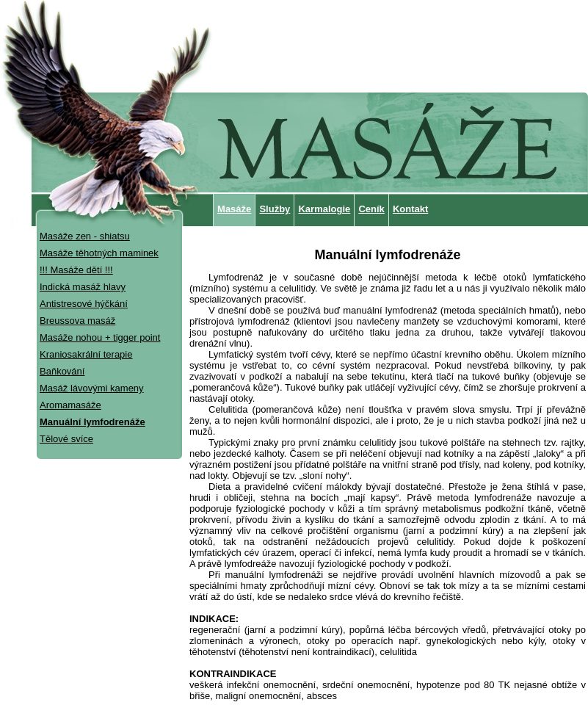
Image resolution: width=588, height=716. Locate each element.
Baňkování (62, 371)
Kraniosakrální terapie (86, 354)
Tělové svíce (66, 439)
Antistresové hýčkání (84, 304)
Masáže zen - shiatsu (85, 236)
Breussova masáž (77, 321)
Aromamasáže (70, 405)
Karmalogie (324, 209)
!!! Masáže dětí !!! (76, 270)
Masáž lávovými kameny (92, 388)
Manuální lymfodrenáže (92, 422)
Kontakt (410, 209)
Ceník (371, 209)
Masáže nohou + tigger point (100, 337)
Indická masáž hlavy (83, 287)
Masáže (234, 209)
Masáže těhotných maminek (99, 253)
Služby (275, 209)
